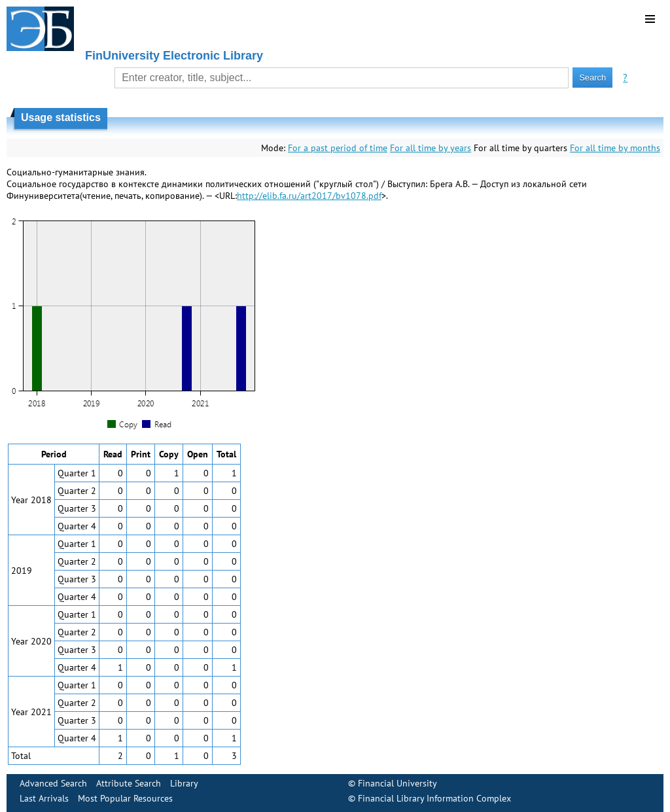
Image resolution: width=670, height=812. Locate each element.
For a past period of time (338, 148)
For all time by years (431, 148)
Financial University (397, 783)
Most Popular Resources (125, 798)
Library (184, 783)
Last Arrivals (44, 798)
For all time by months (615, 148)
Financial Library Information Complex (434, 798)
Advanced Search (53, 783)
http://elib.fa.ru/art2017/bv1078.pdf (309, 196)
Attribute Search (129, 783)
